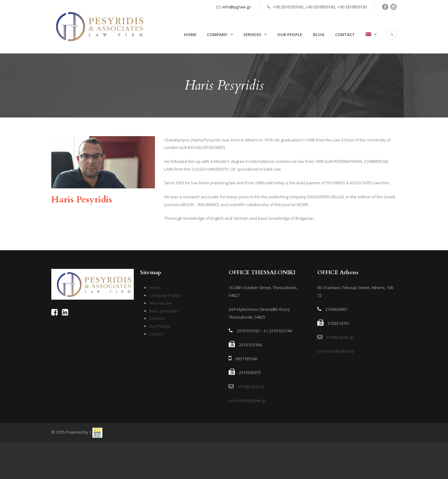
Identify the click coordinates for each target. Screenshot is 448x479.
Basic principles (164, 311)
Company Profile (165, 295)
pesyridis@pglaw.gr (247, 400)
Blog (319, 35)
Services (252, 35)
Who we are (161, 303)
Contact (345, 35)
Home (190, 35)
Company (217, 35)
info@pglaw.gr (237, 7)
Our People (290, 35)
